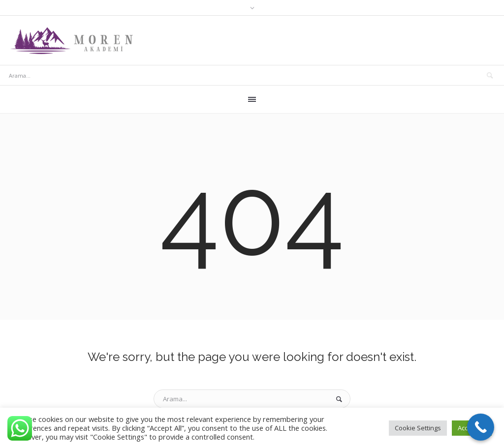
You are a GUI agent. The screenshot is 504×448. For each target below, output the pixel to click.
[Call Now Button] (481, 427)
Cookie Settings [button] (418, 428)
